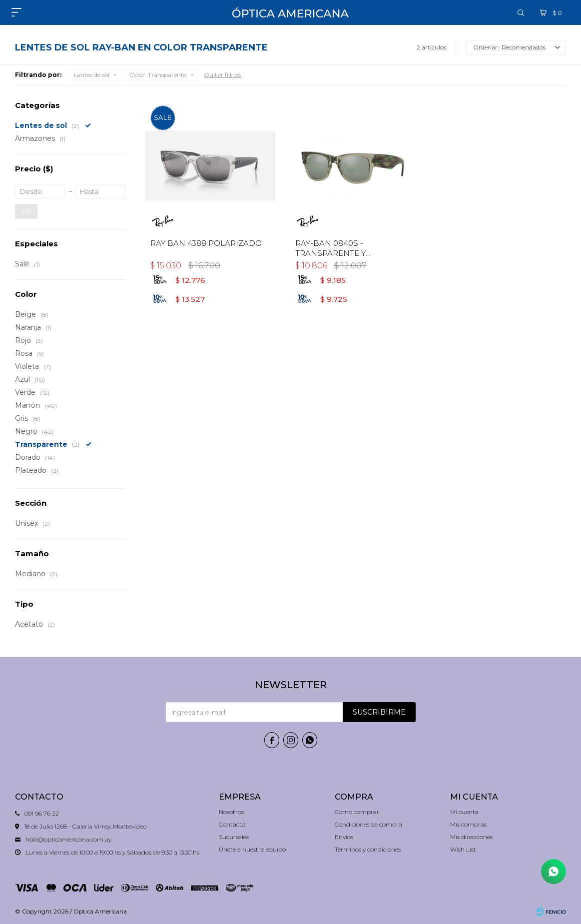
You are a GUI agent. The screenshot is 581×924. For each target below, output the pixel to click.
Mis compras (468, 824)
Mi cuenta (464, 812)
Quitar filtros (222, 75)
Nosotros (231, 812)
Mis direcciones (471, 837)
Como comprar (357, 812)
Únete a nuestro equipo (252, 849)
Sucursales (234, 837)
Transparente (158, 75)
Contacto (232, 824)
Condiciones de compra (368, 824)
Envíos (344, 837)
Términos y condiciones (368, 849)
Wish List (463, 849)
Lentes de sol (92, 75)
